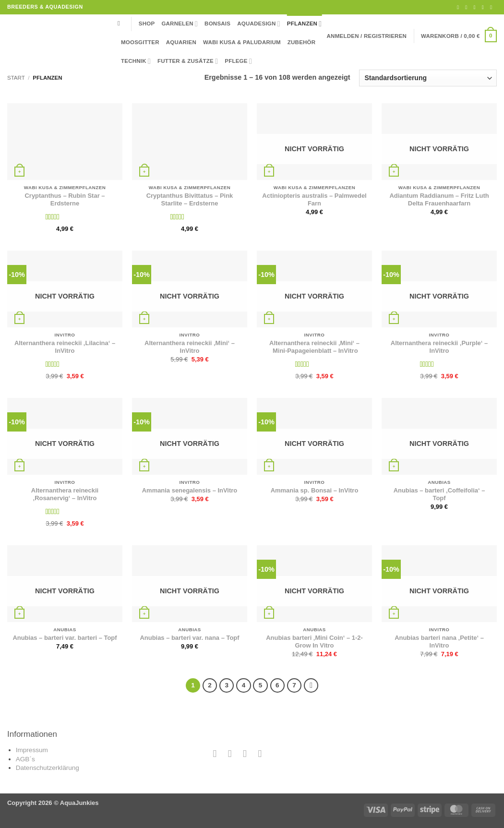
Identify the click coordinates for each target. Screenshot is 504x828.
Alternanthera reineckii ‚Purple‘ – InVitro (439, 347)
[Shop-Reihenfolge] (428, 78)
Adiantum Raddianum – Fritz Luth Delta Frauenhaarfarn (439, 200)
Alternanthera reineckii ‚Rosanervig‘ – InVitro (65, 494)
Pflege (238, 61)
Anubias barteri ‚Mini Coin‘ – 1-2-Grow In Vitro (314, 642)
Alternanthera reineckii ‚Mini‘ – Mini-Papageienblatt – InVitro (314, 347)
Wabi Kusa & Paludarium (242, 42)
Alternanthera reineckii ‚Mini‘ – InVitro (190, 347)
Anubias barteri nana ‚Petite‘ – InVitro (439, 642)
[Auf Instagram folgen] (468, 7)
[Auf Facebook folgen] (460, 7)
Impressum (32, 750)
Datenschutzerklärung (48, 768)
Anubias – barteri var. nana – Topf (189, 638)
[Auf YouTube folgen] (493, 7)
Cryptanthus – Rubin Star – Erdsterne (65, 200)
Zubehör (302, 42)
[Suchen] (121, 24)
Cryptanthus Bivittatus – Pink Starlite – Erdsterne (190, 200)
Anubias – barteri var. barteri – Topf (65, 638)
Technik (136, 61)
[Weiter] (311, 685)
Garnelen (180, 24)
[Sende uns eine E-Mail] (476, 7)
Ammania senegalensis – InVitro (190, 490)
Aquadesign (259, 24)
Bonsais (217, 24)
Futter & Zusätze (188, 61)
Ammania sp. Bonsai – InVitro (315, 490)
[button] (367, 36)
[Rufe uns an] (485, 7)
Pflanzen (305, 24)
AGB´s (25, 759)
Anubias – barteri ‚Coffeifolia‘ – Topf (439, 494)
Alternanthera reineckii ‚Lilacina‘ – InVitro (65, 347)
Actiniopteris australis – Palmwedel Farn (314, 200)
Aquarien (181, 42)
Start (16, 78)
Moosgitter (140, 42)
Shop (147, 24)
